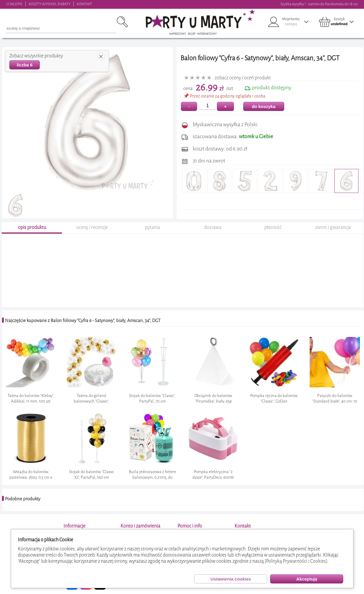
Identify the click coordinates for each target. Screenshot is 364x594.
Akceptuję (307, 579)
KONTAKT (84, 4)
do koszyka (264, 106)
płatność (273, 227)
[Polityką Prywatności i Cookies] (296, 561)
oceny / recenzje (92, 227)
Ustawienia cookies (231, 579)
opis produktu (32, 227)
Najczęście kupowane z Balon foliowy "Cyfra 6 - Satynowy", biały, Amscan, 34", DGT (83, 321)
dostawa (213, 227)
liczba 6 (25, 65)
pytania (152, 227)
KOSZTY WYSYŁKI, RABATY (50, 4)
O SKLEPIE (14, 4)
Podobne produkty (23, 499)
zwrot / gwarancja (333, 227)
